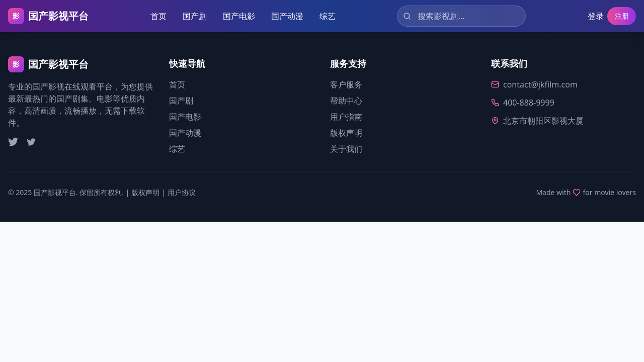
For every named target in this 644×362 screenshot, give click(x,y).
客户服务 (346, 84)
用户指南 (346, 117)
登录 (592, 16)
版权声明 (346, 133)
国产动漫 (286, 16)
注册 (620, 16)
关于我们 (346, 149)
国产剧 (193, 16)
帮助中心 (346, 101)
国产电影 (237, 16)
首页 (157, 16)
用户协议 (182, 192)
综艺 (326, 16)
